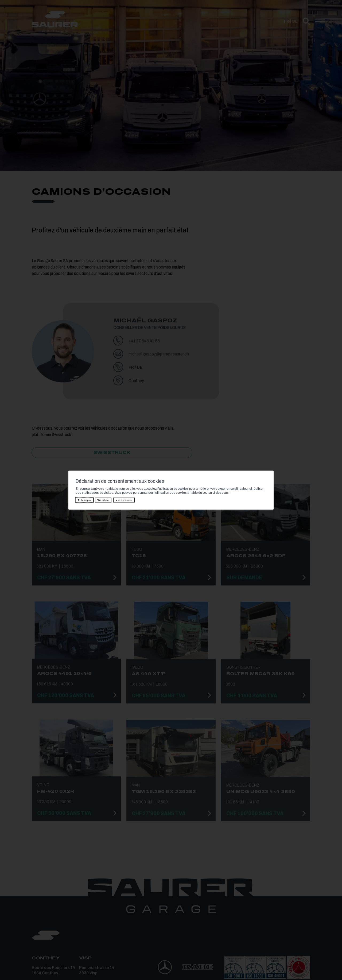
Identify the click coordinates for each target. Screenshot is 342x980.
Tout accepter (85, 500)
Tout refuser (103, 500)
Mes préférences (124, 500)
